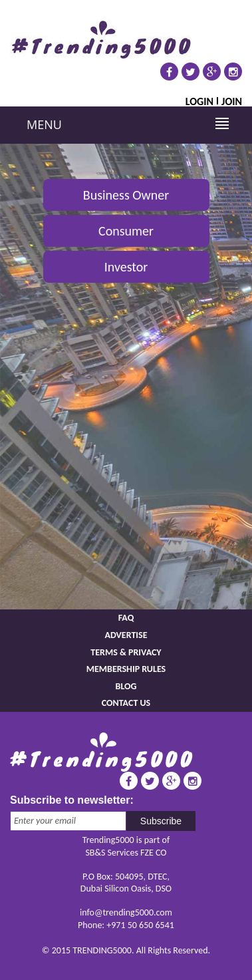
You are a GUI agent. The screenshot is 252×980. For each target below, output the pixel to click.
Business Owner (126, 195)
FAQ (126, 618)
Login (199, 101)
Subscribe (161, 821)
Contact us (126, 703)
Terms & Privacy (126, 652)
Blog (126, 686)
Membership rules (126, 669)
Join (232, 101)
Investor (126, 267)
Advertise (126, 635)
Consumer (126, 231)
